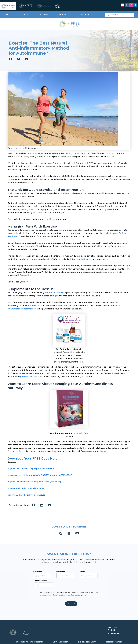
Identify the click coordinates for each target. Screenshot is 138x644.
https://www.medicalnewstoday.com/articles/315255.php (35, 482)
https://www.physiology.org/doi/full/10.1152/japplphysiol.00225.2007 (40, 475)
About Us (8, 15)
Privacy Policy (39, 640)
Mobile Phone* (94, 572)
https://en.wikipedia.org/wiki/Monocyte (26, 495)
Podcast (63, 15)
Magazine (43, 15)
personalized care (29, 376)
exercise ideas (83, 259)
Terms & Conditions (48, 640)
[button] (11, 59)
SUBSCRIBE (71, 595)
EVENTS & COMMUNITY (87, 633)
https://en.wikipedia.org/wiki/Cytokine (26, 488)
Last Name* (56, 572)
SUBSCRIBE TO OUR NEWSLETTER (30, 633)
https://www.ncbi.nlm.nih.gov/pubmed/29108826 (31, 469)
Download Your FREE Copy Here (34, 458)
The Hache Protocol (54, 293)
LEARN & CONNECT (60, 633)
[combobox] (119, 15)
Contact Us (83, 15)
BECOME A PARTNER (114, 633)
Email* (72, 572)
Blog (26, 15)
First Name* (38, 572)
